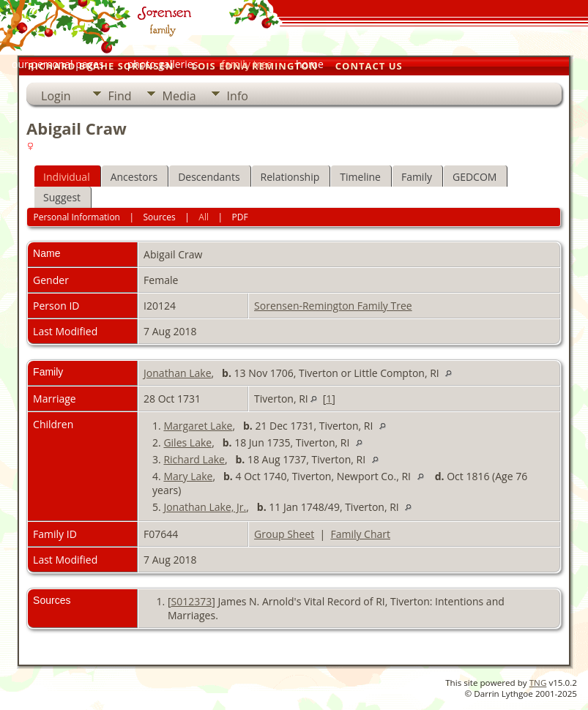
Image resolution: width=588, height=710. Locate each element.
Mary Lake (188, 476)
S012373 (191, 601)
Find (120, 96)
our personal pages (58, 64)
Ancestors (134, 177)
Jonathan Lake (177, 373)
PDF (240, 217)
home (310, 64)
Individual (67, 177)
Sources (160, 217)
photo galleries (163, 64)
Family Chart (360, 534)
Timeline (360, 177)
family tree (247, 64)
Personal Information (77, 217)
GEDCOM (475, 177)
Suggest (62, 197)
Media (179, 96)
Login (56, 96)
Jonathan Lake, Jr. (205, 507)
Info (238, 96)
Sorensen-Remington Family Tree (333, 306)
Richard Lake (194, 459)
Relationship (290, 177)
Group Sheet (284, 534)
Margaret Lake (198, 426)
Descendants (209, 177)
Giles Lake (187, 442)
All (204, 217)
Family (417, 177)
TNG (538, 683)
